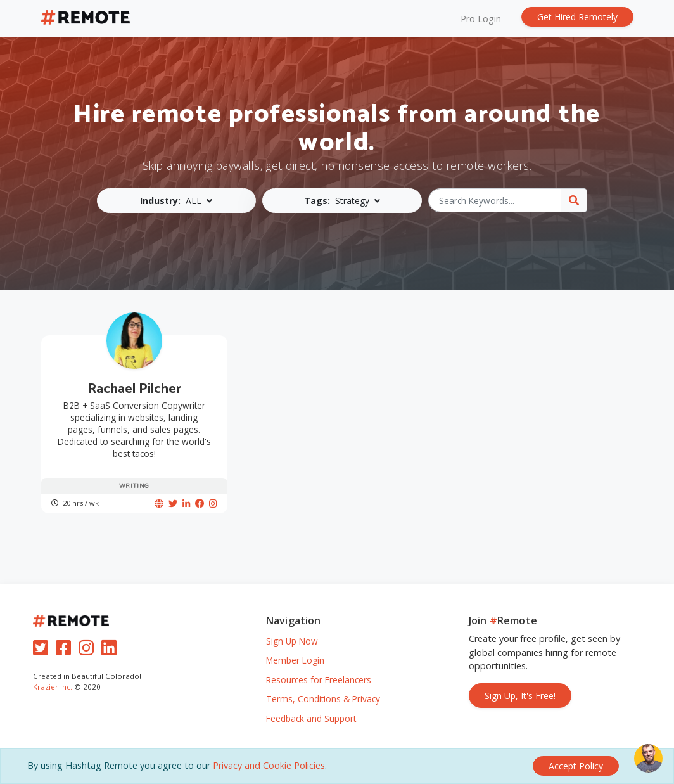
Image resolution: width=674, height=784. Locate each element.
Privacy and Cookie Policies (269, 765)
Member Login (295, 660)
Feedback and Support (311, 718)
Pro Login (481, 19)
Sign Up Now (292, 641)
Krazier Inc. (53, 687)
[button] (177, 201)
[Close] (576, 766)
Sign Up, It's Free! (520, 696)
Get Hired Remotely (577, 17)
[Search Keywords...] (495, 200)
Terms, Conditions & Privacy (323, 699)
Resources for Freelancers (319, 680)
